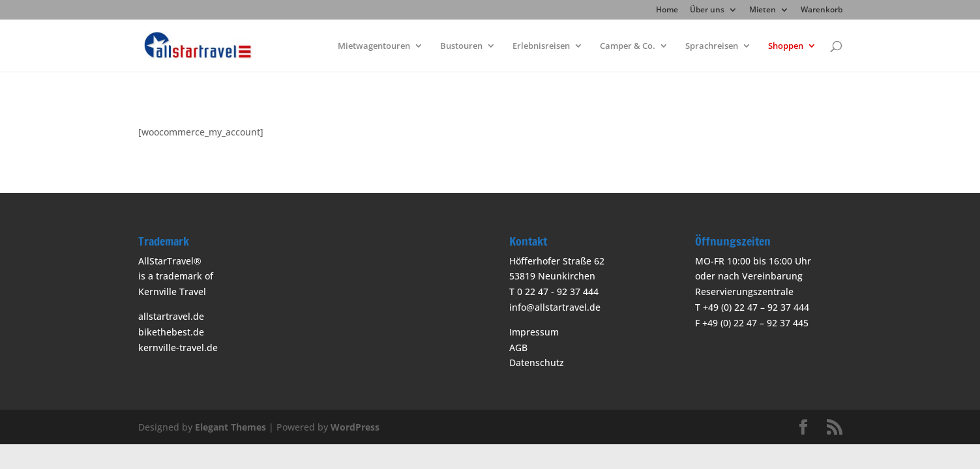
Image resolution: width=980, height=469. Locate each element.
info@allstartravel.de (555, 307)
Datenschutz (537, 362)
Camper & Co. (628, 46)
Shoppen (786, 46)
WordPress (355, 427)
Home (667, 10)
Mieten (763, 10)
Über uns (707, 10)
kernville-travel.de (178, 348)
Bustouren (461, 46)
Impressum (534, 332)
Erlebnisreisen (541, 46)
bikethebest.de (171, 332)
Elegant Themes (230, 427)
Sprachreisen (712, 46)
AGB (518, 348)
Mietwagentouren (374, 46)
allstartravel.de (171, 316)
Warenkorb (822, 10)
